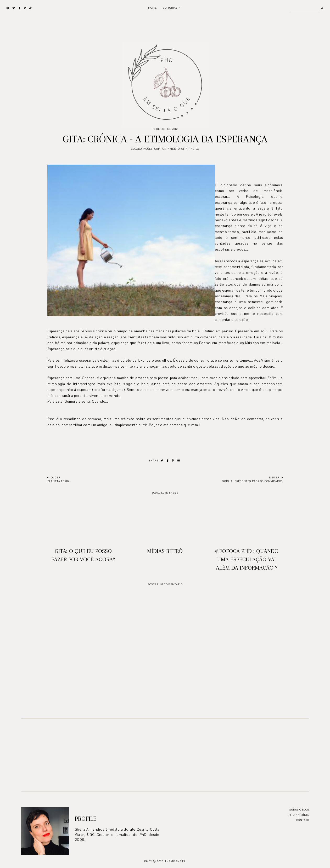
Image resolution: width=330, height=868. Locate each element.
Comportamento (167, 149)
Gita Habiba (190, 149)
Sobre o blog (299, 810)
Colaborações (142, 149)
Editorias (170, 8)
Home (152, 8)
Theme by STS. (175, 861)
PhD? (148, 861)
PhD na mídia (299, 815)
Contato (303, 820)
